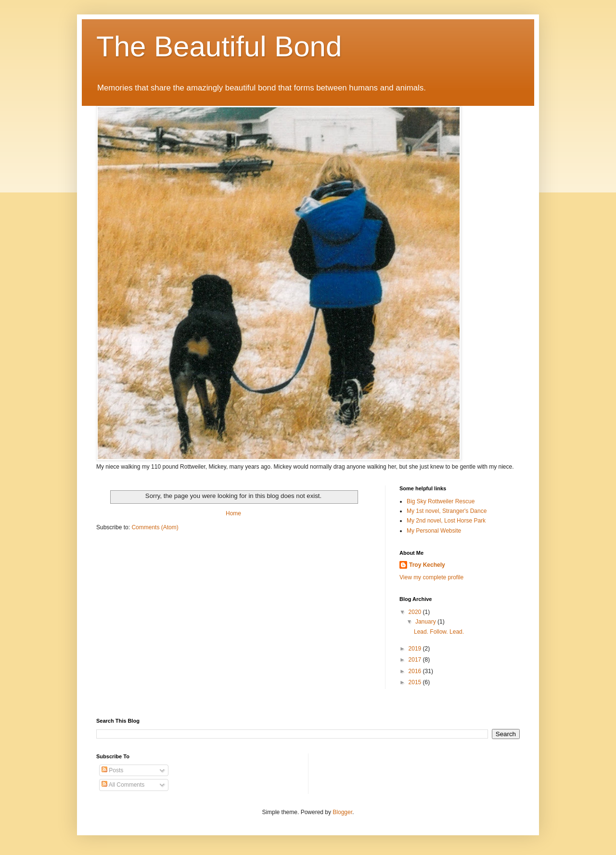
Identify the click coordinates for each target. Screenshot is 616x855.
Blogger (342, 812)
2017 (416, 660)
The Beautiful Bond (219, 46)
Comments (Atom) (155, 527)
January (426, 622)
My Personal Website (434, 531)
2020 (416, 612)
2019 (416, 649)
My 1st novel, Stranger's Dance (447, 511)
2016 (416, 671)
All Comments (123, 785)
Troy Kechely (427, 565)
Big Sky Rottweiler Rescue (441, 501)
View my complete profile (431, 577)
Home (233, 513)
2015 (416, 682)
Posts (112, 770)
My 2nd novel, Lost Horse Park (446, 521)
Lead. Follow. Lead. (439, 632)
